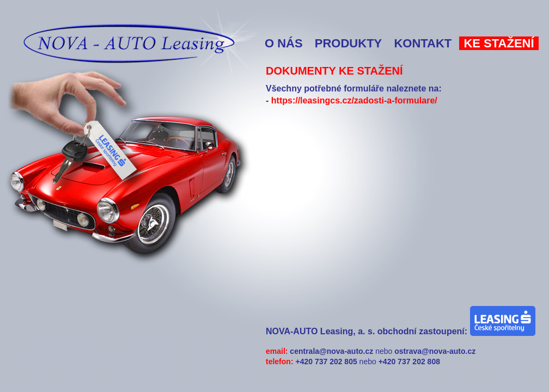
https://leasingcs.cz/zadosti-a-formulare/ (354, 100)
